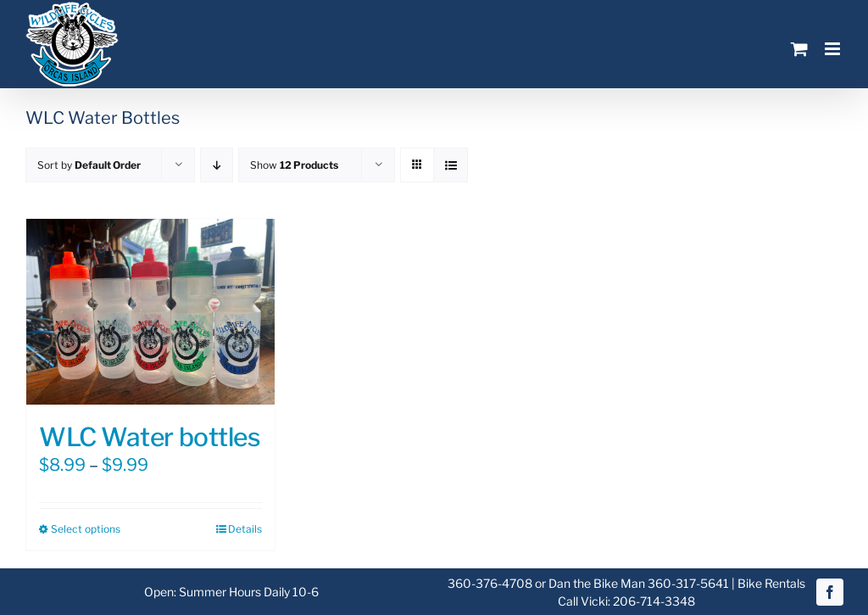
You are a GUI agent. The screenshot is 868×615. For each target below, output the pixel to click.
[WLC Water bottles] (150, 312)
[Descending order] (217, 165)
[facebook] (830, 592)
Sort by (89, 165)
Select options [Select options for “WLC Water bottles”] (86, 529)
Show (294, 165)
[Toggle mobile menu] (834, 49)
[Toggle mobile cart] (799, 49)
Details (245, 529)
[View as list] (451, 165)
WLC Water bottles (150, 437)
